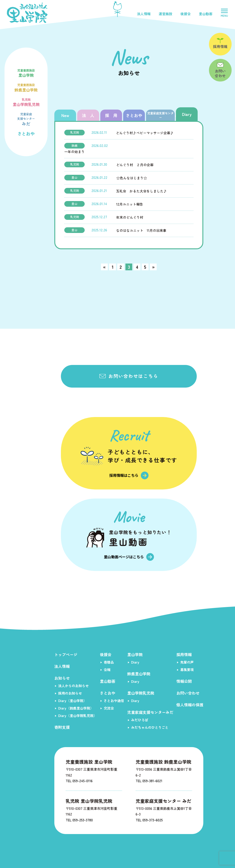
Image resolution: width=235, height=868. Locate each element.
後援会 (186, 14)
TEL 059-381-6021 (149, 781)
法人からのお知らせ (73, 686)
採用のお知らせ (70, 693)
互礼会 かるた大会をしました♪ (141, 191)
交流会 (109, 708)
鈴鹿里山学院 (26, 87)
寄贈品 (109, 662)
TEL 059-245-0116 (79, 781)
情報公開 (184, 681)
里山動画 (206, 14)
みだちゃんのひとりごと (150, 727)
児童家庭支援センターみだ (150, 712)
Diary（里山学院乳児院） (78, 716)
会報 (107, 670)
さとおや (26, 133)
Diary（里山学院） (72, 701)
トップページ (66, 654)
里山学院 (26, 73)
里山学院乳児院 (26, 102)
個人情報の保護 (190, 705)
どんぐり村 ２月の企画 (135, 165)
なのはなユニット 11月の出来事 (141, 230)
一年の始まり (74, 152)
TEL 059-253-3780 (79, 820)
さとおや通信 (114, 701)
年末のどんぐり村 (130, 217)
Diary (135, 662)
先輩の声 (187, 662)
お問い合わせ (188, 693)
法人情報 (144, 14)
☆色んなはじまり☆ (132, 178)
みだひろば (140, 720)
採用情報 (184, 654)
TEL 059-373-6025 (149, 820)
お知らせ (62, 678)
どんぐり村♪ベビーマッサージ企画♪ (145, 133)
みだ (26, 119)
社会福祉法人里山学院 (27, 13)
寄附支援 (62, 727)
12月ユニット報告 (130, 204)
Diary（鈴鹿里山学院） (76, 708)
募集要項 (187, 670)
